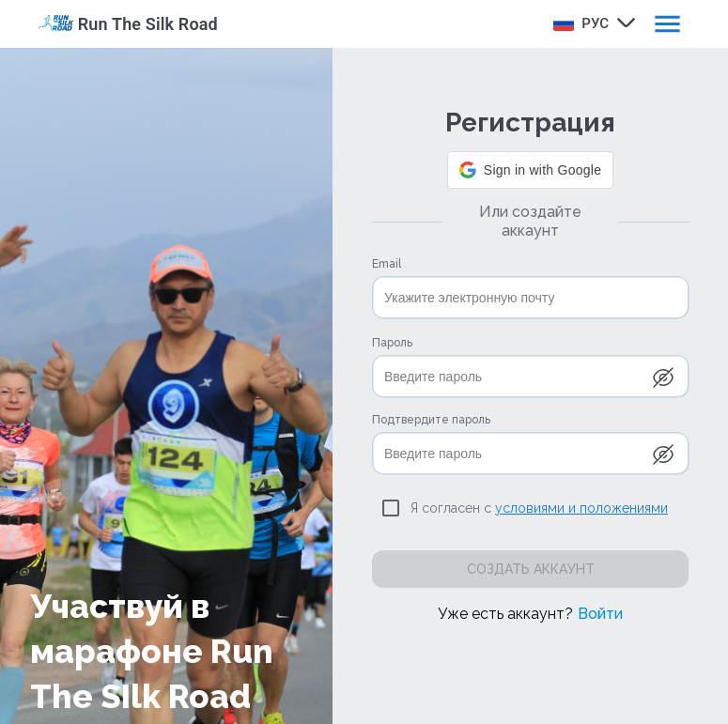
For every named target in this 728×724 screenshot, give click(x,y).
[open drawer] (667, 24)
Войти (600, 614)
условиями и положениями (581, 508)
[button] (530, 170)
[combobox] (591, 23)
